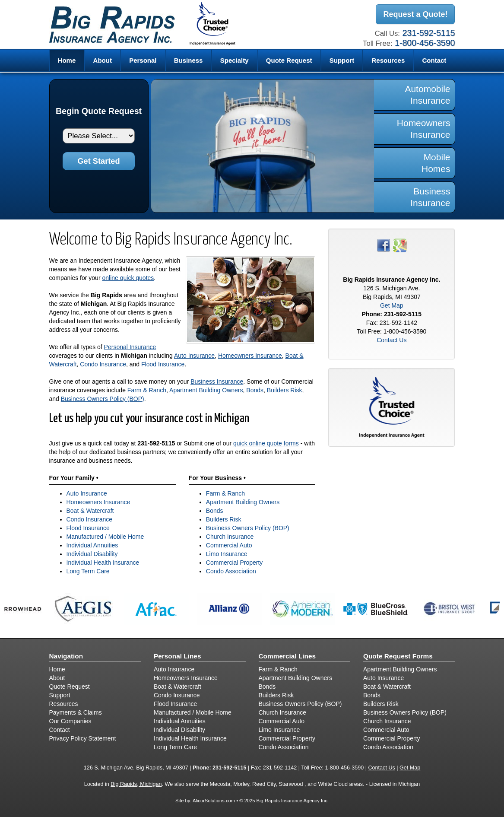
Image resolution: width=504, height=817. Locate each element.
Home (67, 60)
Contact (434, 60)
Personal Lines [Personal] (178, 656)
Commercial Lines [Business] (287, 656)
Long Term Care (88, 571)
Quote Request (70, 687)
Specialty (235, 60)
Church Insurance (230, 537)
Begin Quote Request (99, 111)
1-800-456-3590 (425, 43)
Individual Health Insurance (103, 563)
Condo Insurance (103, 364)
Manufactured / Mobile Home (105, 537)
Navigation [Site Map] (66, 656)
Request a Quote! (415, 14)
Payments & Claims (76, 712)
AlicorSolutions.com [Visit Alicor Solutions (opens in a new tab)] (214, 801)
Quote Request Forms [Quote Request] (398, 656)
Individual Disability (92, 554)
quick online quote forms (266, 443)
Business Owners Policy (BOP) (103, 399)
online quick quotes (128, 278)
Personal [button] (143, 60)
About (103, 60)
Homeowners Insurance (250, 356)
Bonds (255, 390)
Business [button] (189, 60)
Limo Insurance (227, 554)
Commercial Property (234, 563)
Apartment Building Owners (206, 390)
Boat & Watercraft (90, 511)
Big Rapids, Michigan (136, 784)
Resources (64, 704)
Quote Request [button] (289, 60)
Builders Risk (285, 390)
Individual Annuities (92, 545)
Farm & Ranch (147, 390)
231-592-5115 (428, 33)
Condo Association (231, 571)
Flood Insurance (163, 364)
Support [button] (342, 60)
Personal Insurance (130, 347)
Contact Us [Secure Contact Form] (391, 340)
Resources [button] (388, 60)
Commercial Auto (229, 545)
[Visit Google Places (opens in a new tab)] (400, 245)
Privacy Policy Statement (83, 738)
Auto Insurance (194, 356)
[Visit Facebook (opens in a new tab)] (384, 245)
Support (60, 695)
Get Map (392, 305)
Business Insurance (217, 381)
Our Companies (70, 721)
